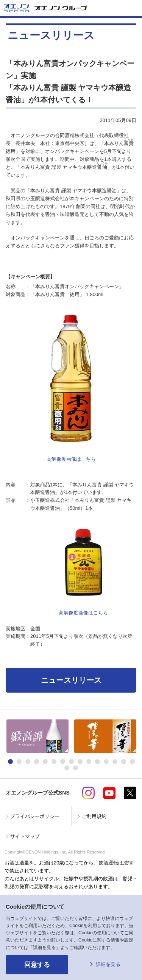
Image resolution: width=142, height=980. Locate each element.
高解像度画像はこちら (71, 459)
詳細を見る (108, 964)
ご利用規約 (94, 816)
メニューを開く (133, 8)
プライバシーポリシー (35, 816)
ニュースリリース (71, 680)
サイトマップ (25, 836)
